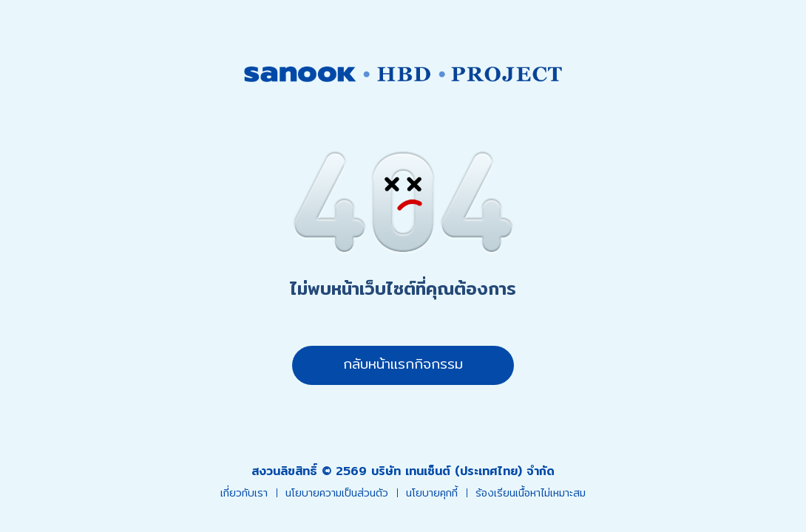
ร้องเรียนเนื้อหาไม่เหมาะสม (531, 494)
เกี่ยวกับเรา (244, 494)
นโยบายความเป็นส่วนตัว (337, 494)
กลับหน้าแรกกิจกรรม (403, 364)
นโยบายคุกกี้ (432, 494)
